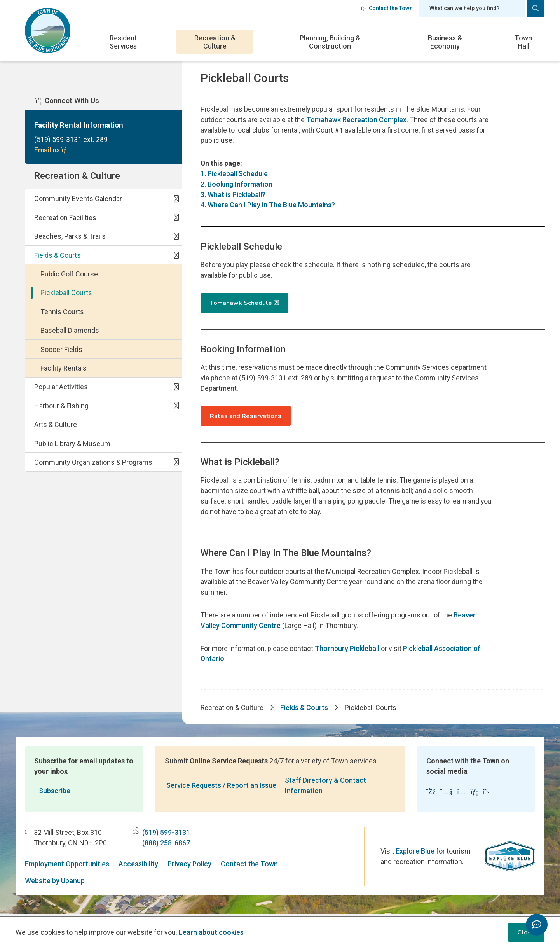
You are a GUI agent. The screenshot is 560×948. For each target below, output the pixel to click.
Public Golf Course (69, 275)
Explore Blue (415, 854)
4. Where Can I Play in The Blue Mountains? (268, 206)
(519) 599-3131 (166, 835)
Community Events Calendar (78, 200)
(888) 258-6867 (166, 846)
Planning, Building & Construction (330, 42)
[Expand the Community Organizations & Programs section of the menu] (176, 464)
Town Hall (523, 42)
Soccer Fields (61, 351)
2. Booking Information (236, 185)
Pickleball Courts (66, 295)
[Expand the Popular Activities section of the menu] (176, 388)
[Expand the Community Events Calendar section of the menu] (176, 200)
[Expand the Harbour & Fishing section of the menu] (176, 407)
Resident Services (123, 42)
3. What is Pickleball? (233, 195)
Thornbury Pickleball (349, 651)
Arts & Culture (56, 426)
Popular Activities (61, 389)
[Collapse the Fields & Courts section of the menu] (176, 257)
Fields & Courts (58, 257)
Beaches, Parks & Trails (70, 238)
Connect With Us (67, 101)
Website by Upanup (55, 883)
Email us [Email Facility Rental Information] (51, 151)
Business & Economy (445, 42)
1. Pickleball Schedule (234, 174)
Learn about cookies (211, 932)
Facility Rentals (64, 370)
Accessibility (138, 867)
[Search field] (472, 9)
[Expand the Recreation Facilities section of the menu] (176, 219)
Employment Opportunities (67, 867)
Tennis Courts (62, 313)
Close (526, 932)
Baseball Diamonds (70, 332)
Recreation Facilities (65, 219)
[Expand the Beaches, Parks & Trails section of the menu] (176, 238)
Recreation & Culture (215, 42)
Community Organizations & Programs (93, 464)
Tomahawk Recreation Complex (356, 120)
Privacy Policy (189, 867)
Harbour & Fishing (61, 407)
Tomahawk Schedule (241, 304)
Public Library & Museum (72, 445)
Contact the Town (387, 8)
